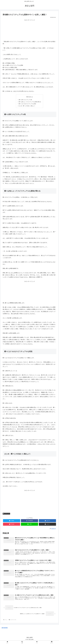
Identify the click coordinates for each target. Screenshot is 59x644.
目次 (28, 97)
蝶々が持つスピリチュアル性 (25, 100)
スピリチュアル (6, 514)
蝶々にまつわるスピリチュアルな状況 (27, 104)
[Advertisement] (29, 31)
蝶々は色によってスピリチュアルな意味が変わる (30, 102)
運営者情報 (5, 630)
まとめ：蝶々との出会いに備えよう (27, 106)
